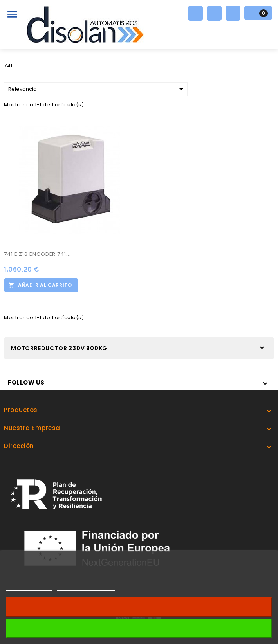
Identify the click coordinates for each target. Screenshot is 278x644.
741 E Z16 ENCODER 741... (37, 254)
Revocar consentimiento (139, 607)
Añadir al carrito (45, 285)
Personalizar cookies (86, 587)
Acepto (139, 628)
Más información (29, 587)
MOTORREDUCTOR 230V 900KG (59, 348)
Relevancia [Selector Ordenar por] (97, 89)
